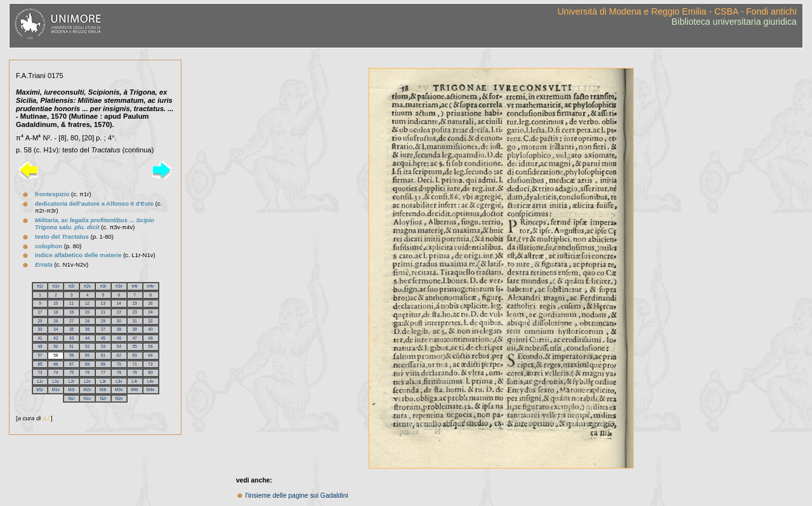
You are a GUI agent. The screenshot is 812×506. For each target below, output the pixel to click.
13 (103, 303)
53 (103, 346)
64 (151, 355)
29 (103, 321)
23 (135, 312)
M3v (119, 389)
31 (135, 321)
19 (71, 312)
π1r (40, 286)
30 (119, 321)
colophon (49, 246)
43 (71, 338)
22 (119, 312)
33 (40, 329)
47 (135, 338)
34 (56, 329)
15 (135, 303)
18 (56, 312)
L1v (56, 381)
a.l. (47, 418)
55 (135, 346)
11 (71, 303)
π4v (151, 286)
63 (135, 355)
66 (56, 364)
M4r (135, 389)
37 (103, 329)
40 (151, 329)
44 (87, 338)
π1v (56, 286)
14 (119, 303)
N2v (119, 398)
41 (40, 338)
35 (71, 329)
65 (40, 364)
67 (71, 364)
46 (119, 338)
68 (87, 364)
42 (56, 338)
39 (135, 329)
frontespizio (52, 194)
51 (71, 346)
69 (103, 364)
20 (87, 312)
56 (151, 346)
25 (40, 321)
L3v (119, 381)
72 (151, 364)
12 (87, 303)
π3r (103, 286)
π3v (119, 286)
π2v (87, 286)
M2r (71, 389)
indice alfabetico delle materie (78, 255)
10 (56, 303)
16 (151, 303)
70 (119, 364)
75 (71, 372)
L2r (71, 381)
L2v (87, 381)
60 (87, 355)
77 (103, 372)
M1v (56, 389)
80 (151, 372)
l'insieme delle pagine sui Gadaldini (297, 496)
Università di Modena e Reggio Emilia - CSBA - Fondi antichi (677, 11)
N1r (71, 398)
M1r (40, 389)
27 (71, 321)
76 (87, 372)
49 (40, 346)
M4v (150, 389)
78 (119, 372)
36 (87, 329)
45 (103, 338)
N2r (103, 398)
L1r (40, 381)
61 (103, 355)
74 (56, 372)
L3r (103, 381)
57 (40, 355)
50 (56, 346)
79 (135, 372)
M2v (88, 389)
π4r (134, 286)
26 (56, 321)
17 (40, 312)
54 (119, 346)
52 (87, 346)
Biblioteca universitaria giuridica (734, 22)
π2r (72, 286)
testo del (62, 236)
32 (151, 321)
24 (151, 312)
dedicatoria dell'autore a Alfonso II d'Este (94, 203)
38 (119, 329)
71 (135, 364)
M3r (103, 389)
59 (71, 355)
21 (103, 312)
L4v (150, 381)
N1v (87, 398)
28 (87, 321)
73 (40, 372)
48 (151, 338)
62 (119, 355)
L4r (135, 381)
